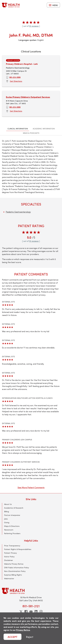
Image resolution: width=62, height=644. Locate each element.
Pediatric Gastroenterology (18, 212)
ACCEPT (12, 637)
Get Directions (16, 81)
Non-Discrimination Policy (15, 571)
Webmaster (9, 578)
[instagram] (41, 612)
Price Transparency (12, 546)
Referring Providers (12, 533)
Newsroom (9, 530)
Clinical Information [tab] (18, 129)
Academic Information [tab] (44, 129)
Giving (7, 522)
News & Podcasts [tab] (31, 133)
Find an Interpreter (12, 515)
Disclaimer (8, 560)
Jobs (6, 519)
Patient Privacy (10, 553)
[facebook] (26, 612)
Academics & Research (14, 508)
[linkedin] (36, 612)
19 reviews (34, 26)
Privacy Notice (23, 630)
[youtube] (31, 612)
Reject (30, 637)
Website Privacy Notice (14, 564)
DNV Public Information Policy (16, 568)
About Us (8, 504)
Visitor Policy (9, 557)
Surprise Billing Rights (13, 575)
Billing (6, 511)
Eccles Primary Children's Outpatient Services (28, 97)
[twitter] (21, 612)
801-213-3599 (15, 77)
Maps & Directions (12, 526)
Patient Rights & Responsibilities (18, 549)
